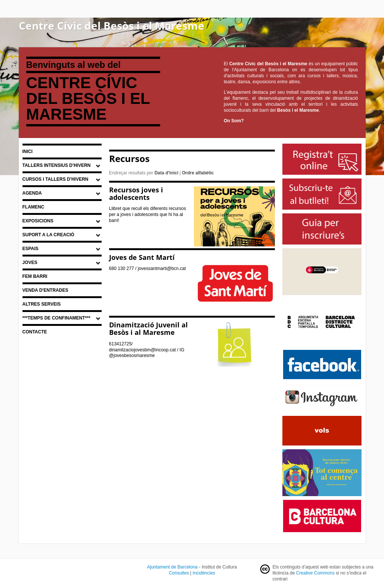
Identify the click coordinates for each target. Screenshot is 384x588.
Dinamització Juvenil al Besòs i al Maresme (148, 328)
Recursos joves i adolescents (136, 193)
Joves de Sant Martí (142, 257)
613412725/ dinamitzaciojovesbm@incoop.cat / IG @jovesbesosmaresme (147, 350)
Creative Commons (315, 573)
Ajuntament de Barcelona (172, 567)
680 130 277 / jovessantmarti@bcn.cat (148, 268)
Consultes (179, 573)
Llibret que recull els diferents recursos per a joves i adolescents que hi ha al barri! (148, 214)
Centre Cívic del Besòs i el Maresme (112, 25)
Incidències (204, 573)
